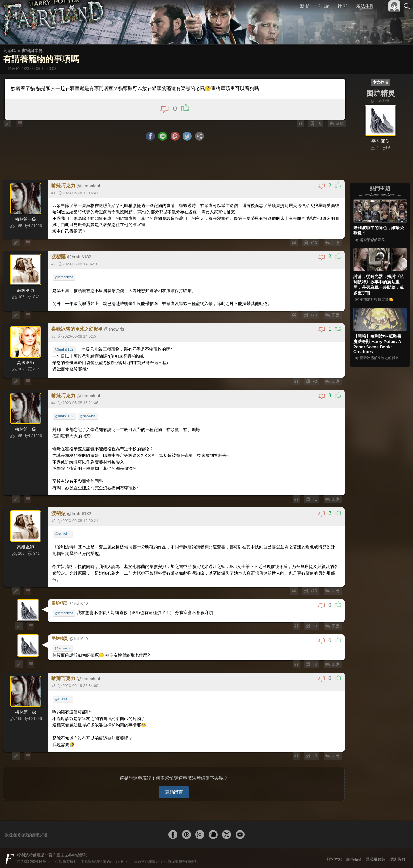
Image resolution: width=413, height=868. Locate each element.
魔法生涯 (365, 6)
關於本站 (334, 855)
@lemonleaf (64, 278)
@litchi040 (63, 697)
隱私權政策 (375, 855)
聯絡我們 (397, 855)
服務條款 (354, 855)
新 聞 (305, 6)
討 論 (324, 6)
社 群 (343, 6)
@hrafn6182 (64, 350)
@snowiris (88, 417)
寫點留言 (174, 788)
